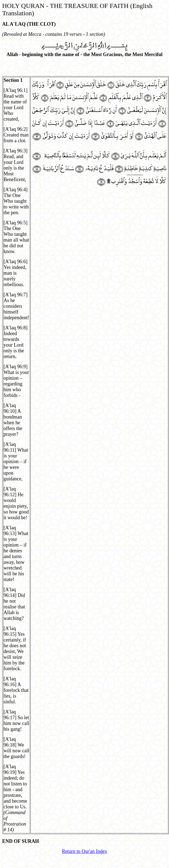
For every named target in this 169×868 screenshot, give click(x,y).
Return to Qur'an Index (85, 851)
